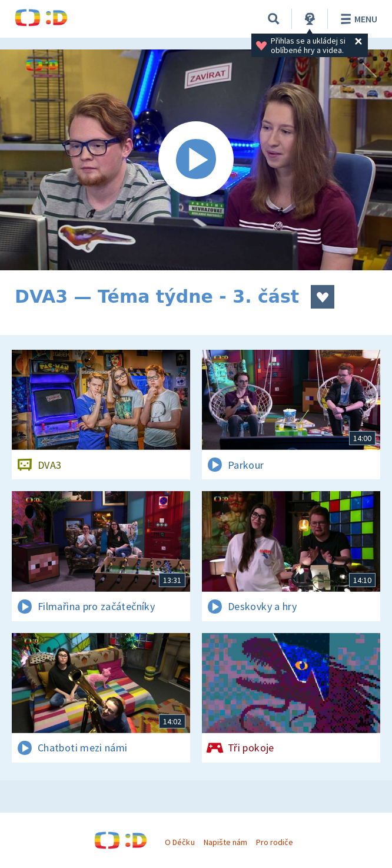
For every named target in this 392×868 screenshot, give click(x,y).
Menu (357, 19)
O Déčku (180, 842)
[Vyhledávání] (274, 19)
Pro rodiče (275, 842)
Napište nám (225, 842)
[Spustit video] (196, 160)
